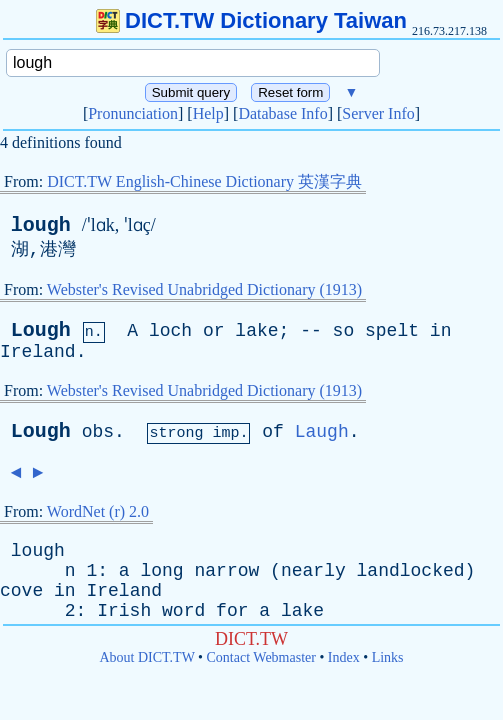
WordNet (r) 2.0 (98, 511)
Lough (41, 330)
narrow (227, 571)
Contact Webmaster (261, 657)
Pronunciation (133, 113)
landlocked (411, 571)
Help (208, 113)
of (273, 432)
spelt (392, 331)
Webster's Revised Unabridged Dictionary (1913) (204, 289)
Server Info (378, 113)
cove (21, 591)
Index (344, 657)
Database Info (282, 113)
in (441, 331)
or (214, 331)
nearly (313, 571)
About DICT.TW (146, 657)
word (183, 611)
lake (256, 331)
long (161, 571)
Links (388, 657)
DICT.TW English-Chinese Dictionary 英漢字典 (204, 181)
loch (170, 331)
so (344, 331)
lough (41, 225)
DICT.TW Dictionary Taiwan (251, 20)
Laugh (322, 432)
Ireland (38, 352)
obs (98, 432)
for (232, 611)
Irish (124, 611)
